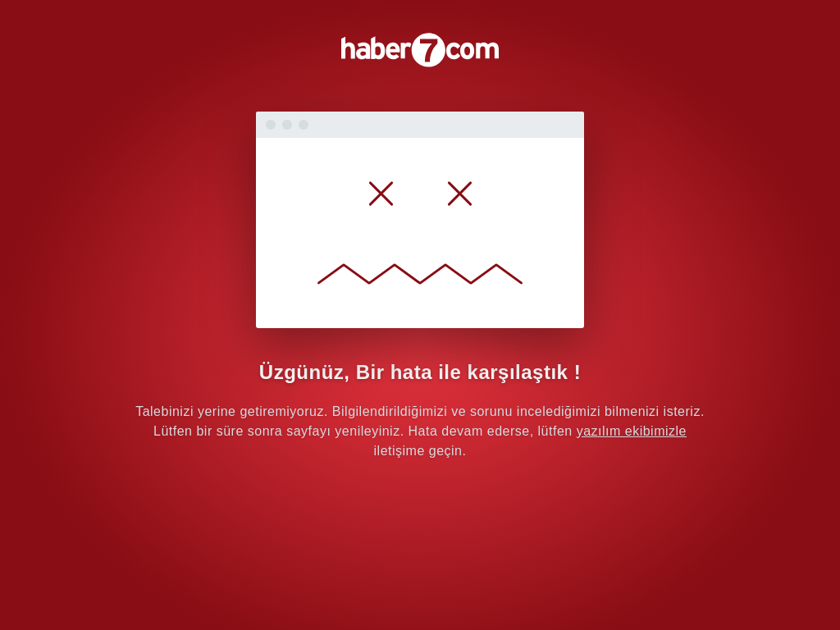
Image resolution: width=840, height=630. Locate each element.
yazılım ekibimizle (632, 431)
